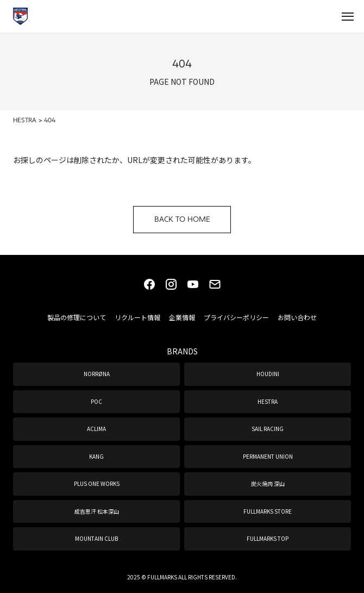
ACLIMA (96, 429)
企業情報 (182, 317)
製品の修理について (77, 317)
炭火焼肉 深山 (268, 483)
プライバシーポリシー (236, 317)
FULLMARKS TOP (268, 538)
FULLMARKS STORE (268, 511)
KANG (96, 456)
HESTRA (268, 401)
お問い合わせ (297, 317)
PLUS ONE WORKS (97, 483)
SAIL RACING (268, 429)
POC (96, 401)
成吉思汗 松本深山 (97, 511)
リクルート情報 (137, 317)
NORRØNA (97, 374)
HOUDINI (268, 374)
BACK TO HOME (182, 220)
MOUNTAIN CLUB (96, 538)
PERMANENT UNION (268, 456)
